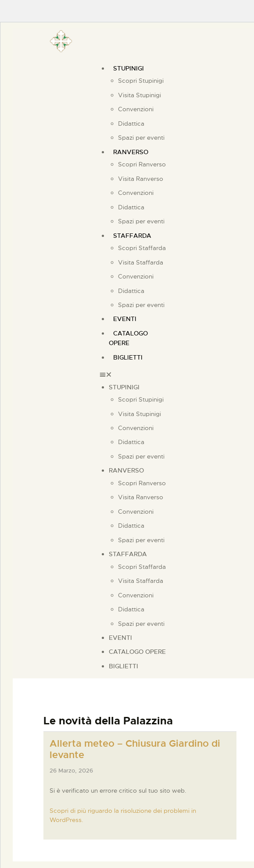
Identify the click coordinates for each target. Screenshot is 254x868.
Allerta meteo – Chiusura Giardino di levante (135, 749)
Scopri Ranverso (142, 164)
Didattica (131, 123)
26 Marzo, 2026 (71, 771)
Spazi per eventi (141, 305)
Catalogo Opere (128, 338)
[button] (137, 374)
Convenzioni (136, 109)
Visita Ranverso (141, 179)
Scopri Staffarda (142, 248)
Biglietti (128, 357)
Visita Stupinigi (140, 95)
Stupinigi (129, 68)
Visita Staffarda (141, 262)
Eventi (120, 638)
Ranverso (131, 152)
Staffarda (132, 236)
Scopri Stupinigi (141, 81)
